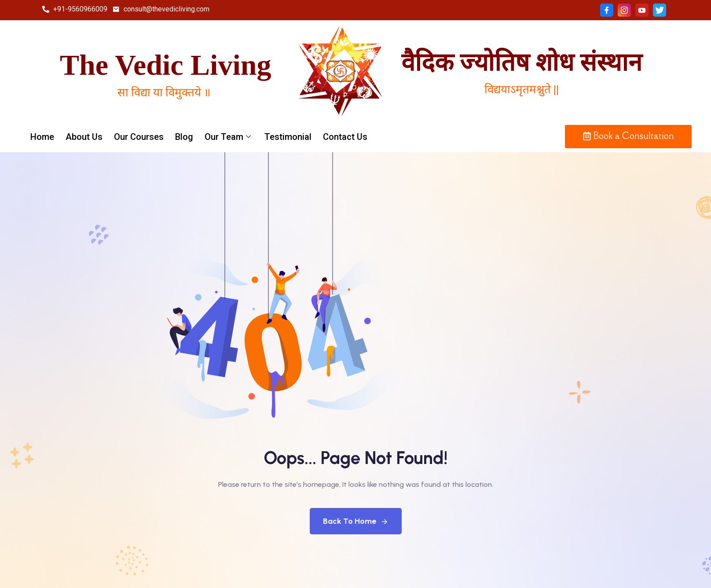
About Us (84, 137)
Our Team (229, 137)
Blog (184, 137)
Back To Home (356, 521)
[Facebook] (607, 10)
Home (42, 137)
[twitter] (660, 10)
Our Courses (139, 137)
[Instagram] (624, 10)
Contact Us (345, 137)
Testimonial (288, 137)
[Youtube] (642, 10)
